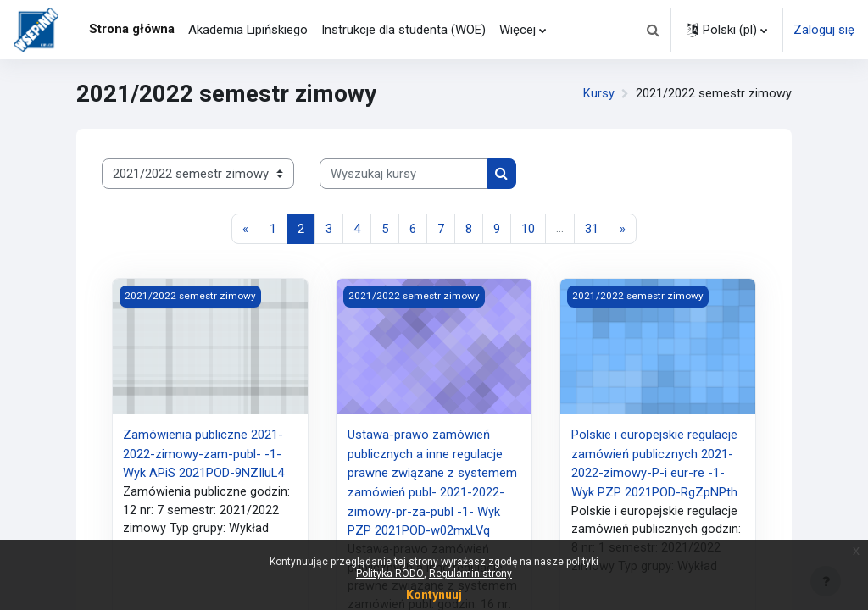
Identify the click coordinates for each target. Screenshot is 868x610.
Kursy (599, 94)
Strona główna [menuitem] (132, 29)
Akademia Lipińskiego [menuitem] (248, 30)
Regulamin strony (470, 574)
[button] (653, 30)
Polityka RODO (390, 574)
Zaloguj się (824, 30)
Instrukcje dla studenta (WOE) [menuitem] (403, 30)
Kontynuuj (434, 595)
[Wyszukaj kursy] (404, 174)
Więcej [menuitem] (517, 30)
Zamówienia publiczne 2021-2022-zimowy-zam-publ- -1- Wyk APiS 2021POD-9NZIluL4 (203, 454)
